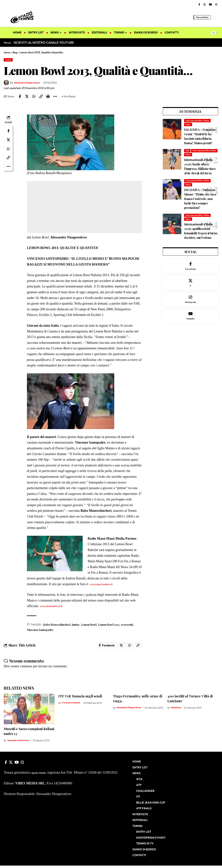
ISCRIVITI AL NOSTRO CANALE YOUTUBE (44, 42)
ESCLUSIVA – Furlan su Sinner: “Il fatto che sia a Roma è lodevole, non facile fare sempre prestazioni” (200, 206)
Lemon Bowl (89, 626)
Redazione (177, 710)
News (188, 126)
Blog (16, 52)
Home (7, 52)
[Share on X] (28, 98)
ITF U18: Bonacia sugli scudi (80, 699)
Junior (9, 60)
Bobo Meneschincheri (57, 626)
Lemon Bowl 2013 (109, 626)
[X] (205, 5)
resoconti (127, 626)
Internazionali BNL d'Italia (199, 122)
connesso (26, 669)
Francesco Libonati (72, 705)
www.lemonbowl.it (53, 608)
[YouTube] (210, 5)
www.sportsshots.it (103, 586)
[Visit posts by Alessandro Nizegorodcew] (6, 83)
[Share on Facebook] (20, 98)
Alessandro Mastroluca (20, 743)
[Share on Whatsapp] (36, 98)
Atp (188, 153)
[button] (215, 17)
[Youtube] (190, 329)
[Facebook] (199, 5)
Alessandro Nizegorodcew (31, 83)
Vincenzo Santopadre (40, 631)
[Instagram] (216, 5)
